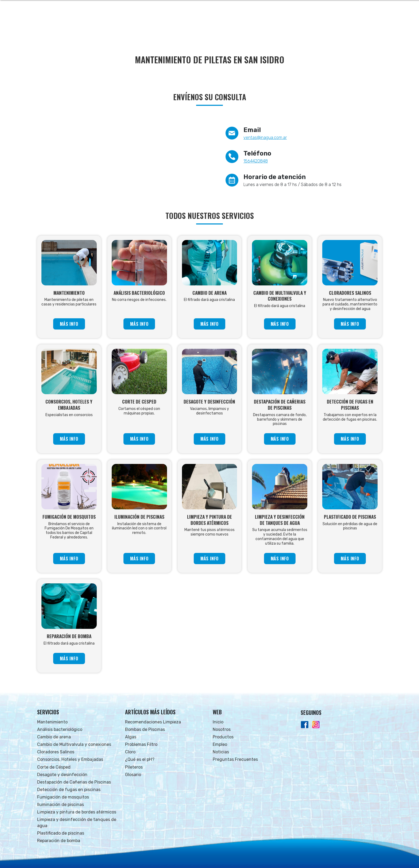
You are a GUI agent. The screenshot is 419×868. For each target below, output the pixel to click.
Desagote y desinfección (62, 775)
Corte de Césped (54, 767)
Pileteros (134, 767)
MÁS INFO (69, 324)
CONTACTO (369, 24)
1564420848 (256, 161)
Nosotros (222, 729)
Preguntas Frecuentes (235, 759)
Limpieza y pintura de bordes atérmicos (77, 812)
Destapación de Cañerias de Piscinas (74, 782)
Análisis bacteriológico (60, 729)
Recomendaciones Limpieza (153, 722)
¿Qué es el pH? (140, 759)
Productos (223, 737)
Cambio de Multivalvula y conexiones (74, 744)
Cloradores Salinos (56, 752)
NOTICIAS (328, 24)
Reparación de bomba (59, 841)
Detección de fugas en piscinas (69, 790)
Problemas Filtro (141, 744)
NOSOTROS (253, 24)
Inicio (218, 722)
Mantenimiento (52, 722)
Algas (131, 737)
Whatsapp (366, 7)
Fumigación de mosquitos (63, 797)
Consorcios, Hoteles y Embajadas (70, 759)
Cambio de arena (54, 737)
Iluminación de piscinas (61, 805)
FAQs (348, 24)
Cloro (130, 752)
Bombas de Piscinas (145, 729)
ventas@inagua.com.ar (265, 137)
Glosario (133, 775)
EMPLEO (305, 24)
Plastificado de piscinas (61, 833)
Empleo (220, 744)
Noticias (221, 752)
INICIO (231, 24)
